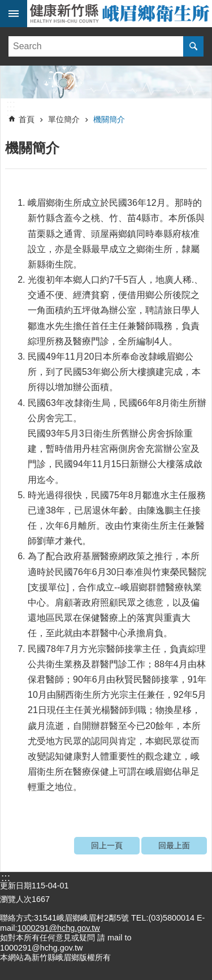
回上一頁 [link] (107, 845)
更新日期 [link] (16, 886)
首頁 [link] (27, 119)
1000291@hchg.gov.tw (58, 928)
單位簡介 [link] (64, 119)
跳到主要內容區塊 (6, 6)
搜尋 (193, 46)
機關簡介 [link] (109, 119)
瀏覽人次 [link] (16, 899)
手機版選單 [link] (14, 14)
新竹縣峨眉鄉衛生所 (120, 14)
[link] (106, 82)
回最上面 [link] (174, 845)
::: (11, 104)
